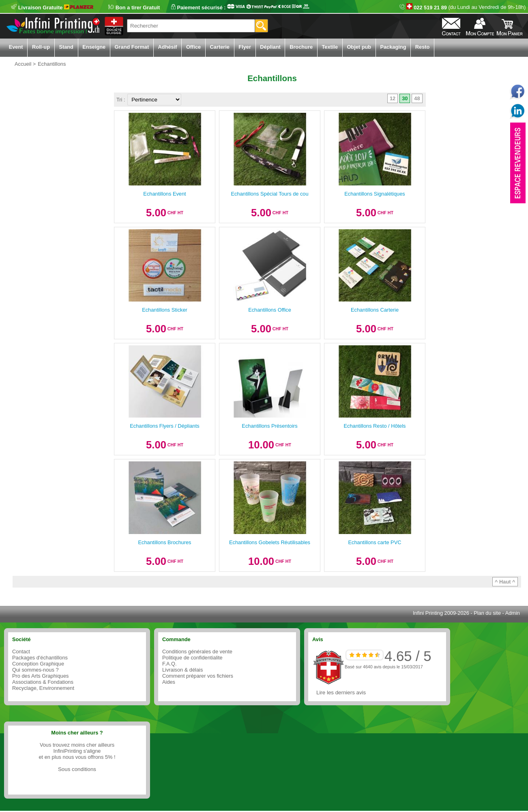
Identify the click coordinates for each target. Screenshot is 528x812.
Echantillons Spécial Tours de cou (269, 194)
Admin (513, 613)
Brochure (301, 47)
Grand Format (132, 47)
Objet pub (359, 47)
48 (417, 98)
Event (16, 47)
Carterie (220, 47)
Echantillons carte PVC (375, 542)
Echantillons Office (270, 310)
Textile (330, 47)
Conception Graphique (38, 664)
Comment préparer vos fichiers (198, 676)
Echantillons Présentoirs (269, 426)
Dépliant (270, 47)
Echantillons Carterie (375, 310)
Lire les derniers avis (341, 692)
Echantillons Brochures (165, 542)
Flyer (245, 47)
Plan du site (487, 613)
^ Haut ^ (505, 582)
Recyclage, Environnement (43, 688)
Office (193, 47)
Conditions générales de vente (197, 652)
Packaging (393, 47)
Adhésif (168, 47)
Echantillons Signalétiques (375, 194)
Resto (423, 47)
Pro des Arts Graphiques (40, 676)
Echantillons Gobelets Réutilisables (270, 542)
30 (405, 98)
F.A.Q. (170, 664)
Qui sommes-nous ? (35, 670)
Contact (21, 652)
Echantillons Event (164, 194)
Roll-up (41, 47)
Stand (66, 47)
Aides (169, 682)
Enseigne (94, 47)
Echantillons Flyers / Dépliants (164, 426)
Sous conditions (77, 769)
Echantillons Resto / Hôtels (375, 426)
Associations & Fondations (43, 682)
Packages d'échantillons (40, 658)
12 (393, 98)
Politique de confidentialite (192, 658)
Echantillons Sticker (165, 310)
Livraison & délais (182, 670)
